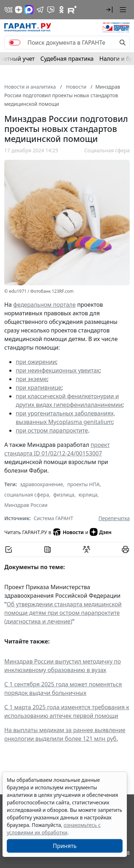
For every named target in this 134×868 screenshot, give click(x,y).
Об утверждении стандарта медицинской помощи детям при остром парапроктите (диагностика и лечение (63, 613)
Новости (68, 532)
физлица (64, 495)
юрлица (88, 495)
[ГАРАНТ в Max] (29, 10)
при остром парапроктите (52, 430)
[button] (109, 10)
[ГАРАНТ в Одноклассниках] (61, 10)
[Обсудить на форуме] (86, 549)
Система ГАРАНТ (53, 518)
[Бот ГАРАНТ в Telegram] (51, 10)
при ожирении (36, 362)
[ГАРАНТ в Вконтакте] (9, 10)
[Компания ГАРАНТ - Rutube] (72, 10)
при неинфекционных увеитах (58, 370)
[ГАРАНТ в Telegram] (40, 10)
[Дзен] (19, 10)
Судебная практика (67, 59)
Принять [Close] (65, 846)
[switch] (15, 43)
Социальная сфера (107, 150)
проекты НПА (83, 484)
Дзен (101, 532)
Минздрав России (26, 505)
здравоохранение (42, 484)
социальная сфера (27, 495)
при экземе (31, 379)
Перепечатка (114, 518)
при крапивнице (39, 388)
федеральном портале (44, 305)
